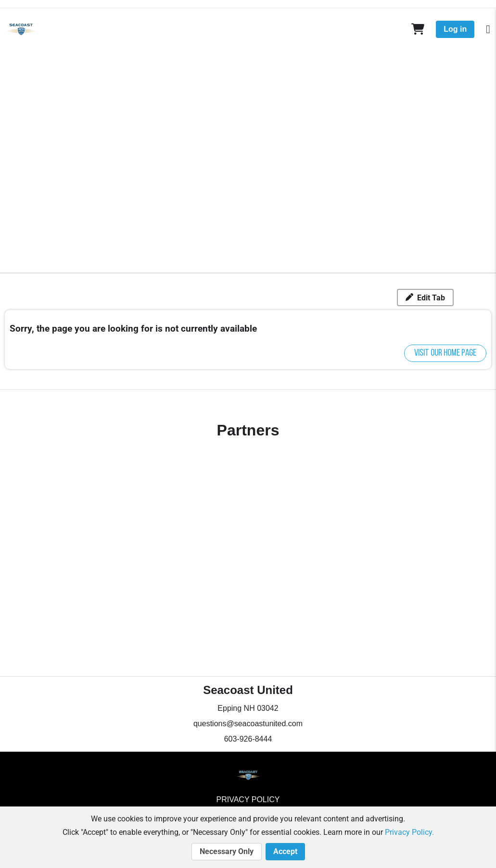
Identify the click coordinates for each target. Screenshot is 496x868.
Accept (285, 852)
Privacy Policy (248, 800)
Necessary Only (227, 852)
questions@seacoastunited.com (248, 724)
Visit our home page (445, 353)
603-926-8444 (248, 739)
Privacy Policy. (409, 832)
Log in (455, 29)
